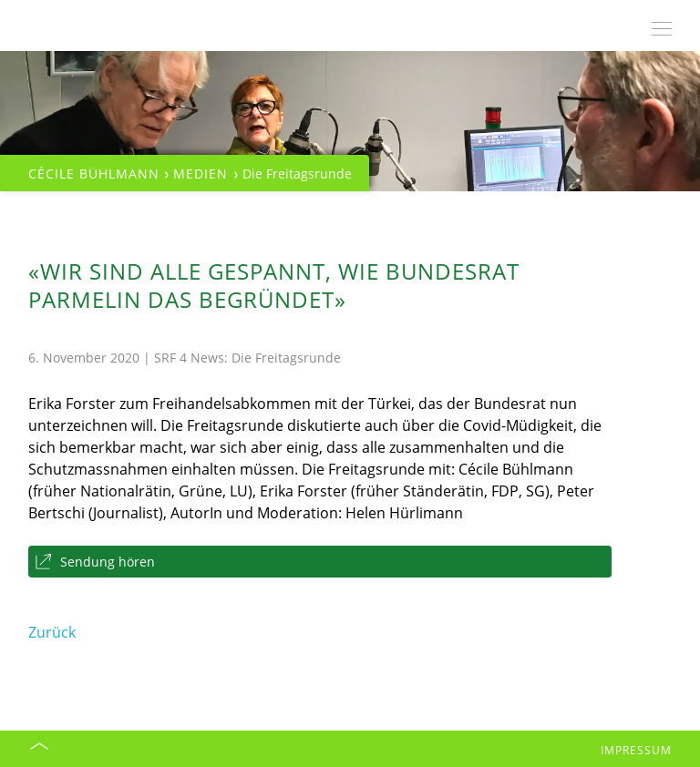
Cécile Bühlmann (94, 174)
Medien (201, 174)
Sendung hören (108, 562)
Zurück (52, 632)
